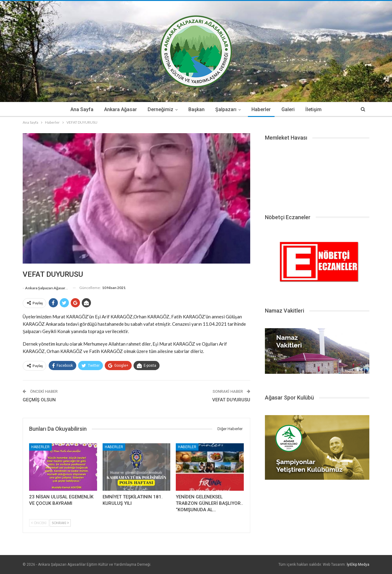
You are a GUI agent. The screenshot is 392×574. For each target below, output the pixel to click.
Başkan (196, 109)
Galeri (288, 109)
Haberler (261, 109)
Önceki (39, 523)
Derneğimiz (160, 109)
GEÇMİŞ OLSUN (39, 400)
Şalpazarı (226, 109)
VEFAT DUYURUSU (231, 400)
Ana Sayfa (82, 109)
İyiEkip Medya (358, 565)
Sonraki (60, 523)
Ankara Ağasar (121, 109)
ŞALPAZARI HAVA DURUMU (317, 175)
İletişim (313, 109)
